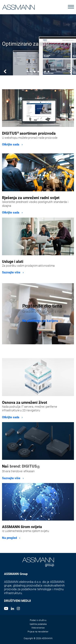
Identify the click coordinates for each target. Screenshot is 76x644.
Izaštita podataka (38, 624)
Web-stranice (38, 628)
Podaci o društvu (38, 620)
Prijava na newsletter (38, 632)
